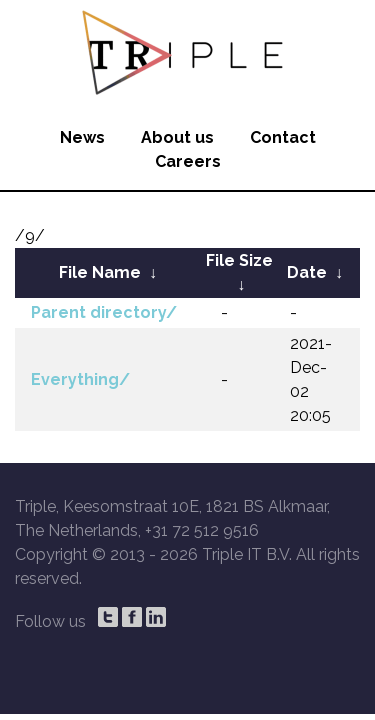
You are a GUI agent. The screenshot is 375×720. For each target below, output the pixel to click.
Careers (188, 161)
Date (307, 272)
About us (177, 137)
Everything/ (80, 379)
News (82, 137)
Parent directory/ (104, 312)
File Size (239, 260)
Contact (283, 137)
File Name (100, 272)
